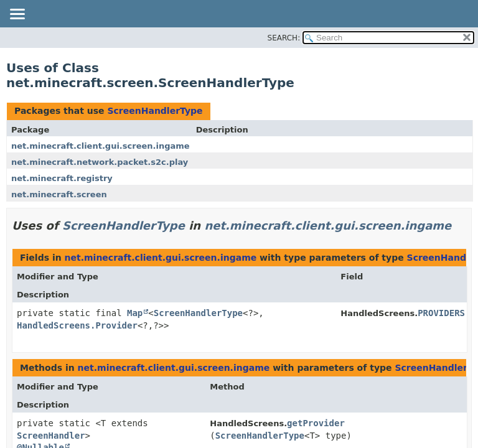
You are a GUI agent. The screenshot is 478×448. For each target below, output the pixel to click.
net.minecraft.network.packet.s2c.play (100, 162)
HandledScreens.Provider (77, 325)
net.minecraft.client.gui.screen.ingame (101, 146)
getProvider (316, 423)
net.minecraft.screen (59, 194)
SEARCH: (284, 38)
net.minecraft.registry (62, 178)
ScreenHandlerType (155, 111)
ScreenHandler (51, 436)
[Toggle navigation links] (17, 15)
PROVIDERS (441, 313)
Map (135, 313)
